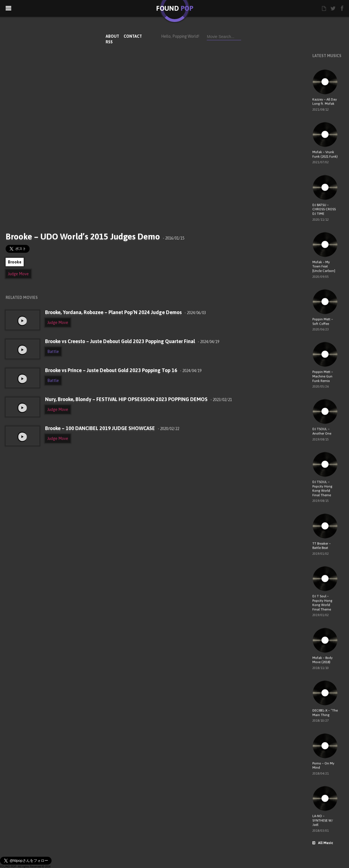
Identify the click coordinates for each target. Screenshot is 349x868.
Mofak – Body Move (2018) (323, 660)
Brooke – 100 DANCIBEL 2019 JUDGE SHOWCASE (112, 428)
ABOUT (112, 36)
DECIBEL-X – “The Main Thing (325, 713)
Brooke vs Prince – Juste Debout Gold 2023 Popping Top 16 (123, 370)
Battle (53, 352)
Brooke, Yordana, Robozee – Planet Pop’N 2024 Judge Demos (125, 312)
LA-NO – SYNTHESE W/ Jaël (323, 820)
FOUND (175, 8)
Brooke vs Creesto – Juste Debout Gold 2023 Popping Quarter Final (132, 341)
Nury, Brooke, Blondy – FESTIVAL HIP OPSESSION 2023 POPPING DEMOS (138, 399)
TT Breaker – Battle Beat (322, 546)
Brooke (15, 262)
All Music (323, 843)
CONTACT (133, 36)
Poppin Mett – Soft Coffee (323, 321)
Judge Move (18, 274)
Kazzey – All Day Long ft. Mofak (325, 102)
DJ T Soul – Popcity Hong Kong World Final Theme (322, 603)
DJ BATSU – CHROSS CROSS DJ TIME (324, 209)
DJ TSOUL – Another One (322, 431)
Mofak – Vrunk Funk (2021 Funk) (325, 154)
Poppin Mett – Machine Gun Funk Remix (323, 376)
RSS (109, 42)
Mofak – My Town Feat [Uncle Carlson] (324, 266)
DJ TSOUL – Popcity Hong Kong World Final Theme (322, 488)
